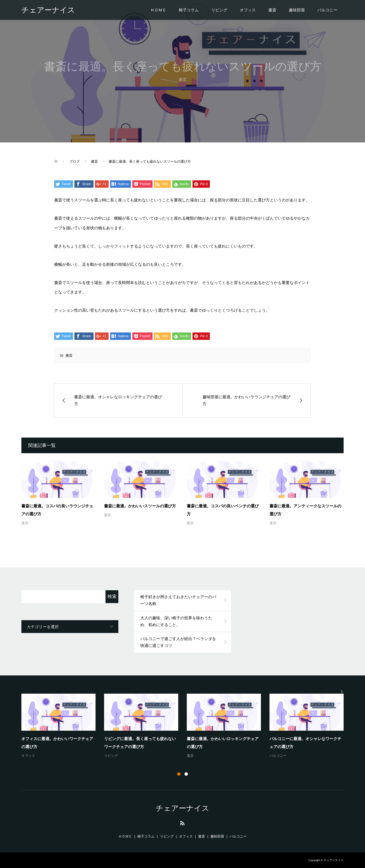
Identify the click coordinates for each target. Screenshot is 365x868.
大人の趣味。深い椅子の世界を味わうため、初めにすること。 (176, 621)
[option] (187, 726)
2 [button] (186, 774)
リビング (219, 10)
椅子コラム (189, 10)
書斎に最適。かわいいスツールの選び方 (140, 506)
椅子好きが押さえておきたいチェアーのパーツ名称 (178, 600)
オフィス (248, 10)
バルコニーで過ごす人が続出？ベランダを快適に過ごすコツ (178, 642)
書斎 (272, 10)
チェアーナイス (48, 10)
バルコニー (327, 10)
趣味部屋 (297, 10)
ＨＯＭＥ (158, 10)
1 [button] (179, 774)
